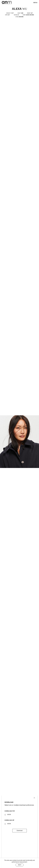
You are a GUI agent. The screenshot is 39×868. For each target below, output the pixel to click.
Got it (20, 865)
